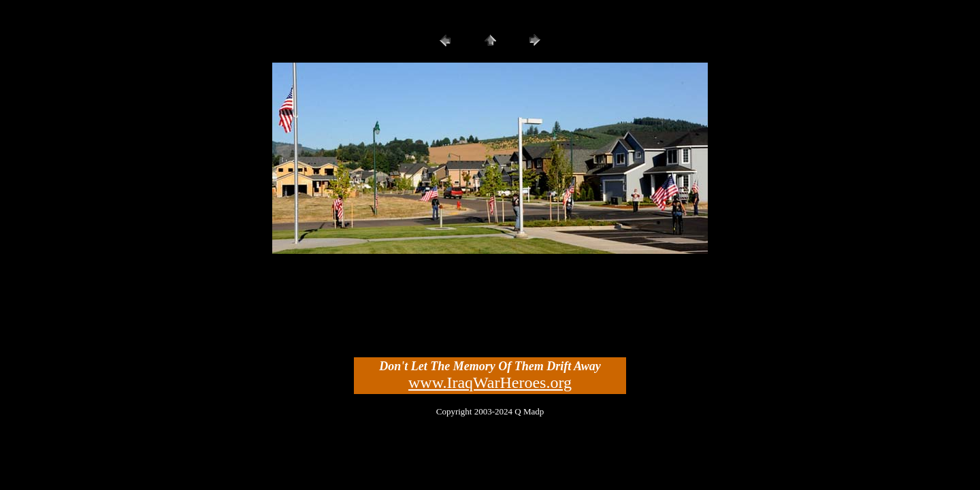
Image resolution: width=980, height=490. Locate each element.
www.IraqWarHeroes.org (490, 382)
